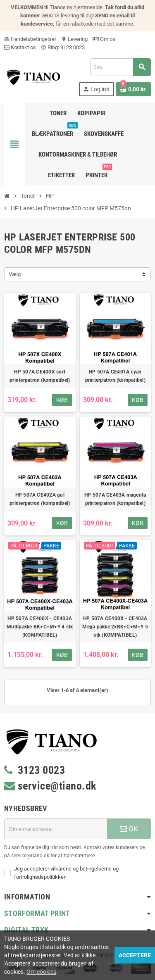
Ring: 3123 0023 (63, 47)
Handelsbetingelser (30, 39)
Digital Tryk (26, 930)
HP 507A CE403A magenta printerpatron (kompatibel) (115, 499)
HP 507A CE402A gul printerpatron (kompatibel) (40, 499)
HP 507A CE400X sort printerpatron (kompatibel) (40, 376)
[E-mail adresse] (56, 829)
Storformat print (37, 913)
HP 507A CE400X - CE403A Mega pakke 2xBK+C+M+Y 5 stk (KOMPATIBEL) (115, 627)
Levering (74, 39)
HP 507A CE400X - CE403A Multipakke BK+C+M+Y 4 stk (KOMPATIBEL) (40, 627)
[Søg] (120, 67)
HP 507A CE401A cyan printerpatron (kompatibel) (115, 376)
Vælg (15, 274)
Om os (104, 39)
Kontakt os (20, 47)
